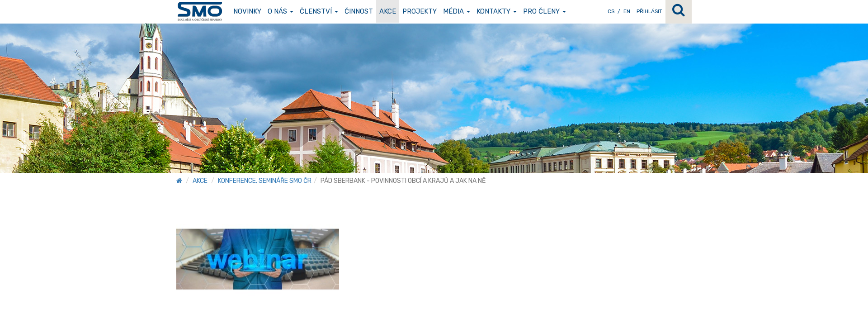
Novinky (247, 11)
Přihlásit (649, 11)
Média (457, 11)
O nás (281, 11)
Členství (319, 11)
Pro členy (545, 11)
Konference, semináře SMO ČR (265, 181)
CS (611, 11)
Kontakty (497, 11)
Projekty (420, 11)
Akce (388, 11)
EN (627, 11)
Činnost (359, 11)
